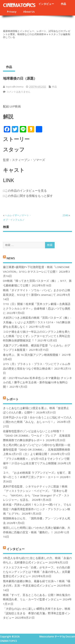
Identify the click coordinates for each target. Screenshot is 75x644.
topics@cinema (15, 87)
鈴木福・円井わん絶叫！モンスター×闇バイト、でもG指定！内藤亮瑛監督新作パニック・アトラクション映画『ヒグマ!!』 (37, 509)
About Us (29, 12)
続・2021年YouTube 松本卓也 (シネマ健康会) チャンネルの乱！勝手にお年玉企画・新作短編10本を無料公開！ (37, 382)
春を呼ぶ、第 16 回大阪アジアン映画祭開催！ (32, 355)
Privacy (12, 12)
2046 (65, 215)
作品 (63, 4)
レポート (13, 399)
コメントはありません (18, 92)
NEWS (11, 258)
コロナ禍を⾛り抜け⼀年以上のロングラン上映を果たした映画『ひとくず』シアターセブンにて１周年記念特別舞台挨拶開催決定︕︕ (37, 336)
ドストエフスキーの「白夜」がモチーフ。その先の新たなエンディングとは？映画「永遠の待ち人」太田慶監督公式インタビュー (37, 572)
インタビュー (46, 4)
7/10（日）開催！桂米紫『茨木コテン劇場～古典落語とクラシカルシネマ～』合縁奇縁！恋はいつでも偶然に (37, 308)
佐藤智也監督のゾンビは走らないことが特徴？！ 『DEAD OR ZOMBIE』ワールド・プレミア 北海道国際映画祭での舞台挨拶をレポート (37, 436)
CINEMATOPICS (19, 5)
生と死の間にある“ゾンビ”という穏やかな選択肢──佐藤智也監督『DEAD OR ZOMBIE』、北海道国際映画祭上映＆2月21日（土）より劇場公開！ (37, 449)
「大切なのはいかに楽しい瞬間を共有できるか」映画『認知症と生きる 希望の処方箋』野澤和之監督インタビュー (37, 613)
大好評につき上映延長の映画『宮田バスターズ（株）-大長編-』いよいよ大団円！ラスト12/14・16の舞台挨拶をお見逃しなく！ (37, 322)
